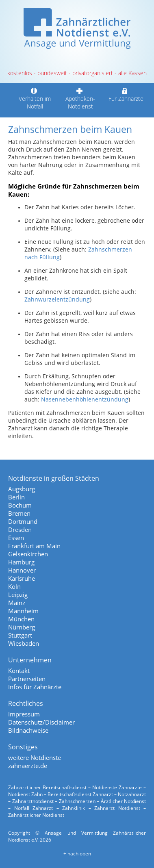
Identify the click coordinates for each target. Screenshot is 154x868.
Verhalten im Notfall (35, 99)
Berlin (16, 497)
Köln (14, 586)
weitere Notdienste (35, 757)
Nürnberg (22, 627)
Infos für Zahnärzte (35, 687)
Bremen (19, 513)
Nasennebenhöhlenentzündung (85, 399)
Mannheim (23, 611)
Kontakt (19, 671)
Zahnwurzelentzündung (57, 299)
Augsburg (22, 489)
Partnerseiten (27, 679)
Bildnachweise (28, 730)
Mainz (17, 603)
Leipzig (18, 595)
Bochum (20, 505)
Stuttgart (20, 635)
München (21, 619)
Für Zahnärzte (126, 95)
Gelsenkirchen (28, 554)
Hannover (22, 570)
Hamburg (21, 562)
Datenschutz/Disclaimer (41, 722)
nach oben (79, 854)
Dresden (20, 529)
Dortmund (23, 521)
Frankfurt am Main (34, 546)
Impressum (24, 714)
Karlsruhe (22, 578)
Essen (16, 538)
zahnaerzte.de (28, 766)
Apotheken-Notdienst (80, 99)
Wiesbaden (24, 643)
